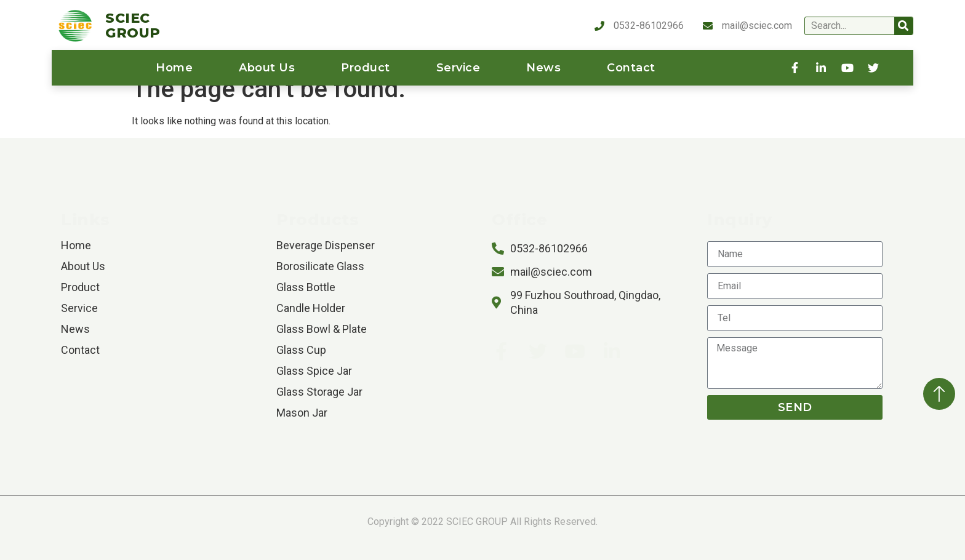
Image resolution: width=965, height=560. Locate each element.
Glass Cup (301, 350)
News (543, 68)
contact (631, 68)
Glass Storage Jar (319, 392)
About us (267, 68)
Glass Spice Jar (314, 371)
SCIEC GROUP (133, 26)
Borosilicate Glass (320, 266)
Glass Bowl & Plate (322, 329)
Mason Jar (302, 413)
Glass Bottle (306, 287)
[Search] (903, 26)
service (458, 68)
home (174, 68)
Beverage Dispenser (326, 245)
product (366, 68)
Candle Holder (311, 308)
